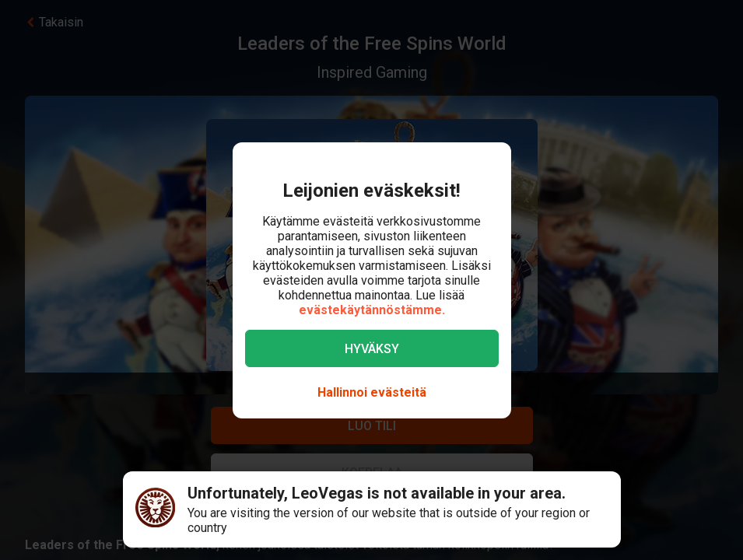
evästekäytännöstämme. (372, 310)
